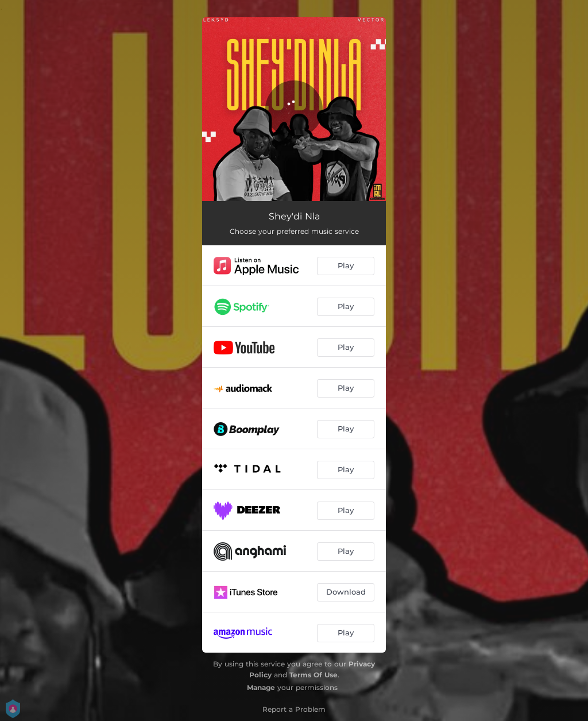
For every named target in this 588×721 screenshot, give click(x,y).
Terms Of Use (314, 675)
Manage (261, 687)
